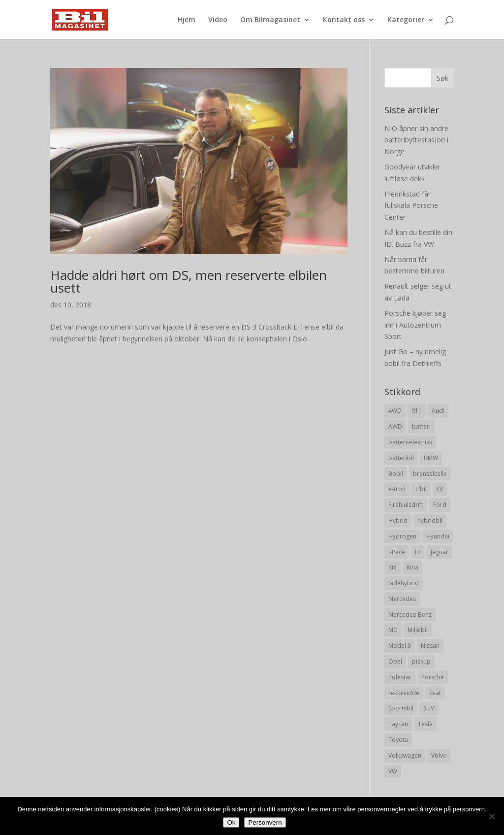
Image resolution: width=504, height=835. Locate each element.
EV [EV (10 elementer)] (440, 489)
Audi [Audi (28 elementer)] (438, 411)
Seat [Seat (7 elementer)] (435, 693)
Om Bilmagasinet (270, 20)
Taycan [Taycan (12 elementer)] (398, 724)
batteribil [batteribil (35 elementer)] (401, 458)
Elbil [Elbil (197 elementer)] (421, 489)
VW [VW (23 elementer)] (393, 771)
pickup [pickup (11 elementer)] (421, 661)
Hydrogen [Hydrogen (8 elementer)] (402, 536)
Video (218, 20)
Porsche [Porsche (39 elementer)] (433, 677)
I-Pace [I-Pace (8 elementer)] (397, 552)
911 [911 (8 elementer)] (417, 411)
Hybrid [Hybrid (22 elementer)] (398, 520)
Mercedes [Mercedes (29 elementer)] (402, 599)
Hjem (187, 20)
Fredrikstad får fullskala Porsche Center (411, 206)
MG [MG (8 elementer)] (393, 630)
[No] (492, 816)
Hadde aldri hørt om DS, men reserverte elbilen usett (189, 281)
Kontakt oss (344, 20)
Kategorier (406, 20)
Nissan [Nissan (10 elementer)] (430, 646)
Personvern (265, 822)
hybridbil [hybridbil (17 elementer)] (430, 520)
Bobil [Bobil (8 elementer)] (396, 474)
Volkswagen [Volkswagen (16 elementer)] (405, 755)
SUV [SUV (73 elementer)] (429, 708)
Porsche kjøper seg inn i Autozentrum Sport (415, 325)
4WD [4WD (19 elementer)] (395, 411)
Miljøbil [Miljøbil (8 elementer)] (418, 630)
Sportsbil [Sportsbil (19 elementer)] (401, 708)
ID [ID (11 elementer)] (418, 552)
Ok (231, 822)
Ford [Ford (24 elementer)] (440, 505)
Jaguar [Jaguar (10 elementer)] (440, 552)
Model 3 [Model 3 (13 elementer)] (400, 646)
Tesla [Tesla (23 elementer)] (425, 724)
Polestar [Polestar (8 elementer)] (400, 677)
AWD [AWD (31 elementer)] (395, 426)
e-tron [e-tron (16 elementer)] (397, 489)
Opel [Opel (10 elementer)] (395, 661)
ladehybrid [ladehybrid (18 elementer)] (404, 583)
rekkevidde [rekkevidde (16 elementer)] (404, 693)
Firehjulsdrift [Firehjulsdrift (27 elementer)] (406, 505)
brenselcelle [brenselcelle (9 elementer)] (430, 474)
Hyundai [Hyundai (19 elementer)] (438, 536)
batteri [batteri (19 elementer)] (421, 426)
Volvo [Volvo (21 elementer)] (439, 755)
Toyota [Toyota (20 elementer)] (398, 740)
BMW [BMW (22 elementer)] (431, 458)
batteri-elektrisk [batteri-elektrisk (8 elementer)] (410, 442)
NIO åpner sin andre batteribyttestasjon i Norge (416, 140)
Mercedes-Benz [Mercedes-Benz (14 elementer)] (410, 615)
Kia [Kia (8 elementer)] (393, 567)
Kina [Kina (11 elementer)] (412, 567)
